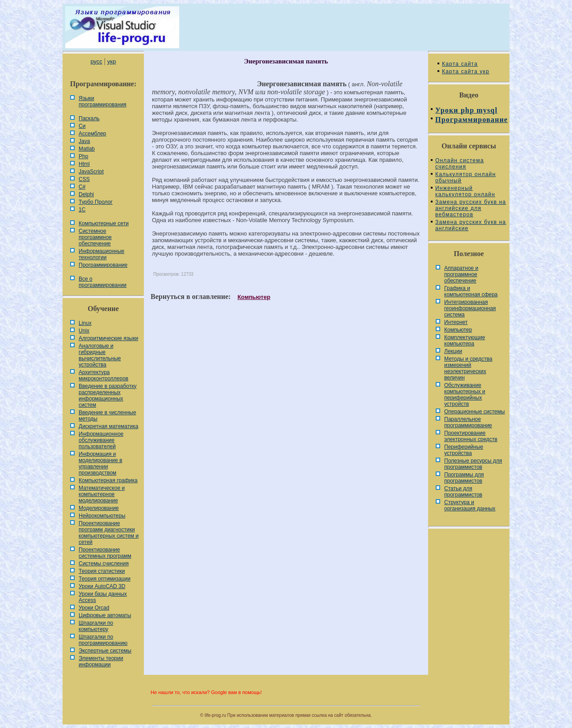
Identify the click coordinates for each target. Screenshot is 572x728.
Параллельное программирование (468, 422)
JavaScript (91, 172)
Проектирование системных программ (105, 553)
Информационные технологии (101, 254)
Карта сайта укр (466, 72)
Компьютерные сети (104, 223)
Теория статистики (102, 571)
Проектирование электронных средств (471, 436)
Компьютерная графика (108, 480)
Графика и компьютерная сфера (471, 291)
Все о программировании (103, 282)
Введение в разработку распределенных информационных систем (108, 396)
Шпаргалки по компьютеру (96, 626)
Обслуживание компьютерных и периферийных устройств (465, 395)
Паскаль (89, 118)
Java (84, 141)
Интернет (456, 322)
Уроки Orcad (94, 608)
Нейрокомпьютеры (102, 516)
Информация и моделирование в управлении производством (101, 463)
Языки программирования (103, 101)
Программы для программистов (464, 478)
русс (96, 61)
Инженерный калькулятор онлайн (465, 191)
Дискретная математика (108, 426)
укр (111, 61)
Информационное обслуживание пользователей (101, 440)
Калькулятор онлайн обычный (466, 177)
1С (82, 210)
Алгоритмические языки (108, 338)
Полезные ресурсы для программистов (473, 464)
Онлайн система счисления (460, 164)
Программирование (103, 265)
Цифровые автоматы (105, 615)
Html (84, 164)
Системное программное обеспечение (95, 237)
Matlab (87, 149)
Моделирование (99, 508)
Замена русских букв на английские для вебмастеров (471, 208)
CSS (84, 179)
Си (82, 126)
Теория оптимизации (105, 579)
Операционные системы (475, 412)
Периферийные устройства (464, 450)
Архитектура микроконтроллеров (103, 375)
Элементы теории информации (101, 661)
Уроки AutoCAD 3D (102, 586)
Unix (84, 331)
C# (82, 187)
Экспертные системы (105, 651)
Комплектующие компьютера (465, 341)
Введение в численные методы (107, 416)
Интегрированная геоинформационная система (470, 308)
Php (83, 156)
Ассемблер (92, 134)
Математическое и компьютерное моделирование (102, 494)
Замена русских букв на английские (471, 225)
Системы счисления (104, 564)
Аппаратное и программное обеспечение (461, 274)
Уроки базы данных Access (103, 597)
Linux (85, 323)
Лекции (453, 351)
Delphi (86, 194)
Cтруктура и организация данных (470, 505)
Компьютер (254, 297)
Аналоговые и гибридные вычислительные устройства (100, 355)
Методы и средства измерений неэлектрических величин (468, 368)
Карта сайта (460, 64)
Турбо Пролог (96, 202)
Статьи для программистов (463, 492)
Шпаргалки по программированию (103, 640)
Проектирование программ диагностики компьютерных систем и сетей (109, 533)
